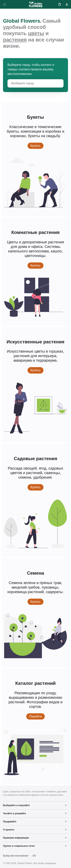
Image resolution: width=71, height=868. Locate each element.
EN (34, 856)
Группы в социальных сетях (19, 846)
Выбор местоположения (16, 856)
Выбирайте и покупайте (16, 805)
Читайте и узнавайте (15, 813)
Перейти (37, 716)
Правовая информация (16, 838)
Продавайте (10, 822)
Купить (37, 145)
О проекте (9, 830)
